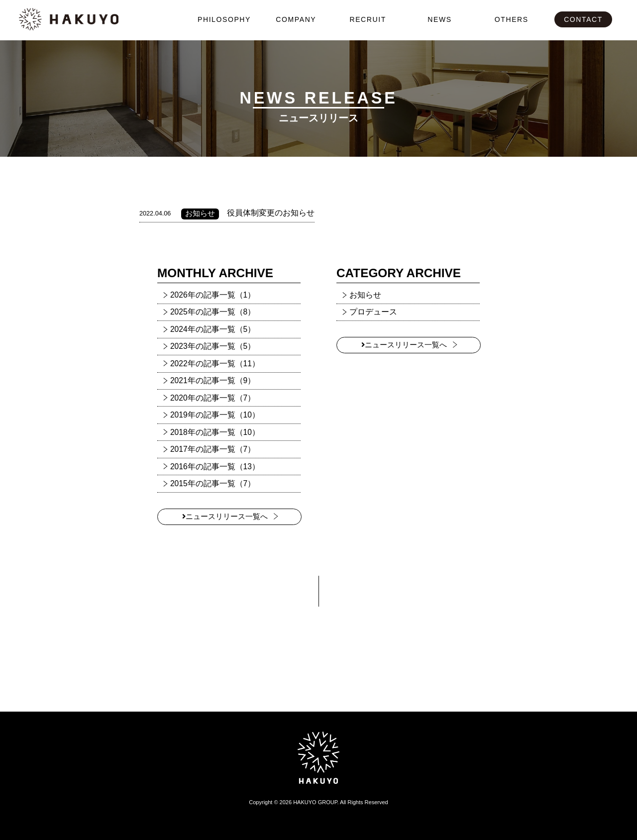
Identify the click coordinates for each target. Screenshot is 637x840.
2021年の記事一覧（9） (213, 380)
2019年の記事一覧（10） (215, 415)
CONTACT (583, 19)
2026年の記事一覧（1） (213, 295)
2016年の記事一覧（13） (215, 467)
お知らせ (365, 295)
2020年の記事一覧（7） (213, 398)
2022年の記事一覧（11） (215, 364)
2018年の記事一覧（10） (215, 432)
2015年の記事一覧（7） (213, 483)
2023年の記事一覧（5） (213, 346)
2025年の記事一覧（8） (213, 312)
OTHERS (512, 19)
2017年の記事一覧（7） (213, 449)
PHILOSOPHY (224, 19)
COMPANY (296, 19)
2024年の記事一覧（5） (213, 329)
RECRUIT (368, 19)
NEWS (439, 19)
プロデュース (373, 312)
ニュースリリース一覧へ (225, 517)
